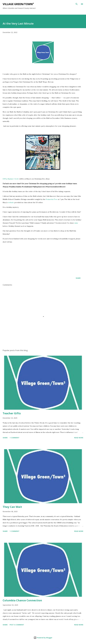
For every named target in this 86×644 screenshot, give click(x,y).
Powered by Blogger (43, 638)
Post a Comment (17, 625)
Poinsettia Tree (52, 199)
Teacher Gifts (12, 413)
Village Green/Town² (18, 4)
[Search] (77, 4)
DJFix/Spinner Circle (11, 179)
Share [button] (78, 278)
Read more (79, 438)
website (11, 202)
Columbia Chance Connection (22, 600)
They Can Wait (12, 507)
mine (76, 223)
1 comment (15, 438)
